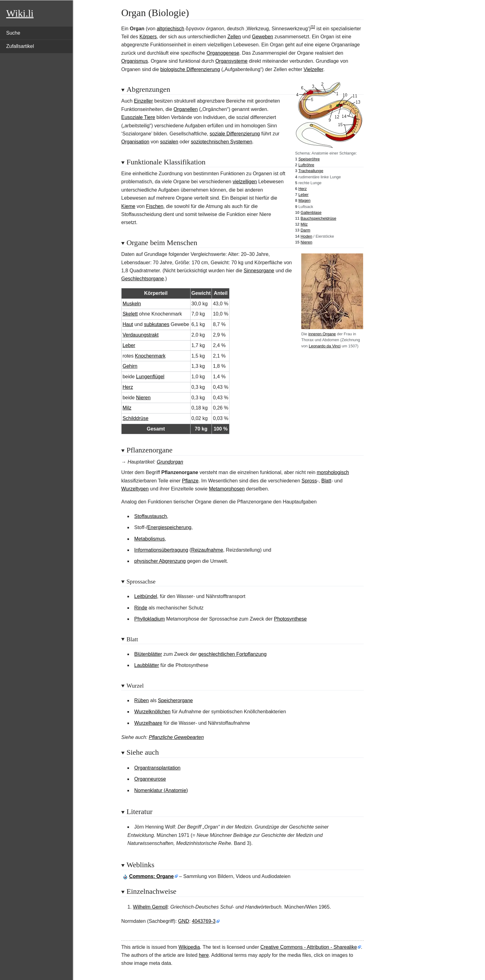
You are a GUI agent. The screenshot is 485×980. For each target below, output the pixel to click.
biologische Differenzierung (190, 69)
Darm (305, 230)
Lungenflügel (150, 377)
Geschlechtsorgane (143, 279)
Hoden (307, 236)
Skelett (130, 314)
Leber (304, 195)
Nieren (307, 242)
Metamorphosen (227, 489)
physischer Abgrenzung (160, 561)
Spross (309, 481)
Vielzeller (313, 69)
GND (184, 921)
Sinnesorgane (259, 271)
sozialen (169, 142)
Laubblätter (147, 665)
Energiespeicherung (169, 527)
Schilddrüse (135, 418)
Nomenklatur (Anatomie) (161, 790)
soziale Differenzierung (235, 134)
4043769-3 (204, 921)
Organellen (186, 109)
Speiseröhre (309, 159)
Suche (13, 33)
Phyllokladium (150, 619)
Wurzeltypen (135, 489)
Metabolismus (150, 539)
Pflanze (190, 481)
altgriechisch (171, 29)
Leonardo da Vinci (325, 346)
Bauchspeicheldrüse (318, 218)
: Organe (152, 876)
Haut (128, 324)
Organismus (135, 61)
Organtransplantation (157, 768)
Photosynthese (290, 619)
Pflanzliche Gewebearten (176, 737)
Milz (304, 224)
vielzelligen (245, 182)
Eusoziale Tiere (138, 117)
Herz (303, 189)
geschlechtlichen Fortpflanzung (232, 654)
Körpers (148, 37)
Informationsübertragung (161, 550)
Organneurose (150, 779)
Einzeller (143, 101)
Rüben (142, 700)
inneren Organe (322, 334)
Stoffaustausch (151, 516)
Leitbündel (146, 596)
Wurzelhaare (148, 723)
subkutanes (157, 324)
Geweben (262, 37)
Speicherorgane (176, 700)
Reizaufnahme (207, 550)
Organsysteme (231, 61)
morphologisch (333, 472)
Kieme (128, 206)
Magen (305, 200)
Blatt (326, 481)
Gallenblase (311, 212)
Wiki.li (20, 13)
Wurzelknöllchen (152, 712)
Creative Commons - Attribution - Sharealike (309, 947)
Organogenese (223, 53)
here (204, 955)
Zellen (234, 37)
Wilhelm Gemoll (150, 907)
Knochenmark (150, 356)
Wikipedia (189, 947)
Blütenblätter (148, 654)
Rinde (141, 608)
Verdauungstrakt (141, 335)
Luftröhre (306, 165)
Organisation (135, 142)
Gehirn (130, 366)
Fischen (155, 206)
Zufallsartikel (20, 46)
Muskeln (132, 304)
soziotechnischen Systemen (221, 142)
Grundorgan (170, 462)
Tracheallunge (311, 171)
